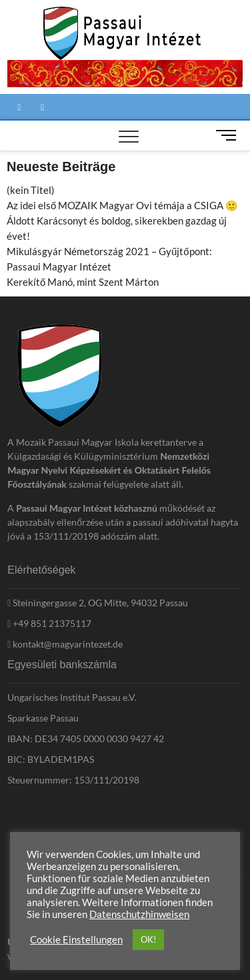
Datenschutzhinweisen (139, 914)
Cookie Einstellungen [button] (76, 940)
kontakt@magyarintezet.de (65, 644)
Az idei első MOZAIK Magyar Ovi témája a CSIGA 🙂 (122, 205)
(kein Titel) (31, 190)
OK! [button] (148, 939)
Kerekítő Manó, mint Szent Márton (83, 282)
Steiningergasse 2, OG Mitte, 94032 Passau (98, 603)
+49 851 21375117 (49, 623)
